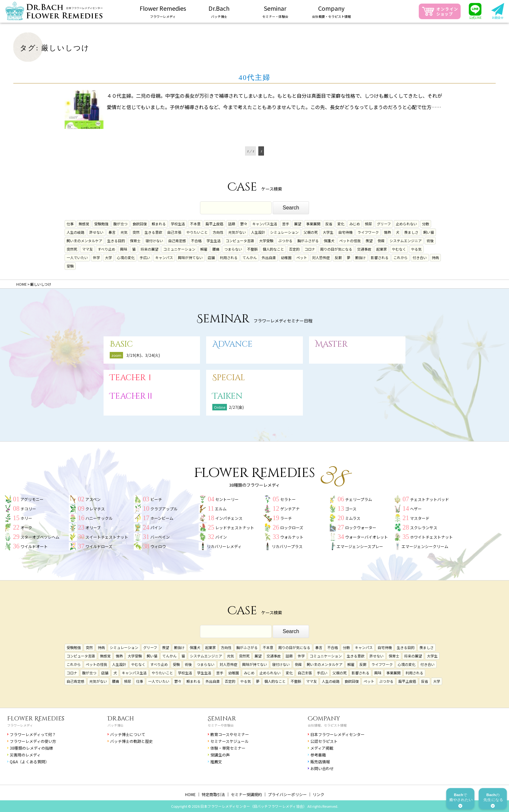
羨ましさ (411, 232)
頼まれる (159, 224)
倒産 (381, 241)
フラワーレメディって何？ (33, 734)
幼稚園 (286, 257)
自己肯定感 (177, 241)
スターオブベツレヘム (40, 537)
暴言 (112, 232)
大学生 (328, 232)
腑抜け (360, 257)
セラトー (288, 499)
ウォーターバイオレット (366, 537)
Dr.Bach (121, 719)
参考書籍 (318, 755)
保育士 (135, 241)
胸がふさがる (308, 241)
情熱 (387, 232)
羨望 (369, 241)
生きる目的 (116, 241)
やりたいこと (197, 232)
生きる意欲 (153, 232)
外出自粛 (269, 257)
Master (331, 344)
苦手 (286, 224)
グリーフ (384, 224)
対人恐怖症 (321, 257)
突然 (136, 232)
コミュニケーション (179, 249)
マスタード (420, 518)
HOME (190, 794)
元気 (124, 232)
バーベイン (160, 537)
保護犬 (329, 241)
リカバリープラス (287, 546)
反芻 (338, 257)
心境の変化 (126, 257)
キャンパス (164, 257)
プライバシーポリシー (287, 794)
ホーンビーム (162, 518)
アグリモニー (32, 499)
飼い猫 (429, 232)
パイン (156, 527)
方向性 (218, 232)
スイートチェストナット (107, 537)
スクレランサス (424, 527)
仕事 (70, 224)
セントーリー (227, 499)
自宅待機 (345, 232)
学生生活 (214, 241)
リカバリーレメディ (224, 546)
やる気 (416, 249)
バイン (221, 537)
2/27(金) (236, 407)
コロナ (310, 249)
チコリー (28, 509)
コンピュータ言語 (240, 241)
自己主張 (174, 232)
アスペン (93, 499)
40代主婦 (255, 77)
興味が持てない (190, 257)
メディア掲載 (322, 748)
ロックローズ (292, 527)
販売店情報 (320, 762)
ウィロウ (158, 546)
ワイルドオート (34, 546)
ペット (302, 257)
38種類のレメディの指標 (31, 748)
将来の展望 (149, 249)
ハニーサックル (99, 518)
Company (324, 719)
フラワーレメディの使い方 (33, 741)
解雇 (204, 249)
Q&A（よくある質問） (29, 762)
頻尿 (368, 224)
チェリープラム (359, 499)
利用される (229, 257)
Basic (121, 344)
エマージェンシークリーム (425, 546)
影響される (380, 257)
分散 (426, 224)
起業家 (382, 249)
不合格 (196, 241)
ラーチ (286, 518)
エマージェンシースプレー (360, 546)
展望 (298, 224)
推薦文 (216, 762)
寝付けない (154, 241)
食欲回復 (140, 224)
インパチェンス (229, 518)
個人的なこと (273, 249)
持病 (435, 257)
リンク (318, 794)
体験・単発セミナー (228, 748)
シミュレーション (284, 232)
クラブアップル (164, 509)
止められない (406, 224)
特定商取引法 (213, 794)
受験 (70, 266)
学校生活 (178, 224)
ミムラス (353, 518)
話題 (232, 224)
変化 (341, 224)
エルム (221, 509)
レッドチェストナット (235, 527)
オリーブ (93, 527)
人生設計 (258, 232)
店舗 (211, 257)
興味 (124, 249)
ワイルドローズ (99, 546)
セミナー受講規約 (246, 794)
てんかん (250, 257)
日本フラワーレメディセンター (337, 734)
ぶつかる (285, 241)
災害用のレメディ (25, 755)
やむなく (399, 249)
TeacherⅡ (132, 396)
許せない (96, 232)
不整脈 (252, 249)
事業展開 (313, 224)
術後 (430, 241)
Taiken (227, 396)
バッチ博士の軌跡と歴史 (131, 741)
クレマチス (95, 509)
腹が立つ (120, 224)
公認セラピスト (324, 741)
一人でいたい (77, 257)
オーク (26, 527)
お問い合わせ (322, 768)
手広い (145, 257)
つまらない (233, 249)
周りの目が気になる (336, 249)
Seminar (222, 719)
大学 (108, 257)
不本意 (195, 224)
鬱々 (244, 224)
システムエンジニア (406, 241)
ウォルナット (292, 537)
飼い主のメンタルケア (84, 241)
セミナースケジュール (230, 741)
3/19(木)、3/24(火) (143, 355)
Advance (232, 344)
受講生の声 (220, 755)
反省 (329, 224)
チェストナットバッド (429, 499)
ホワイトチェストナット (431, 537)
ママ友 (87, 249)
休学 (96, 257)
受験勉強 (101, 224)
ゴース (351, 509)
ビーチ (156, 499)
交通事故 (364, 249)
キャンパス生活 (265, 224)
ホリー (26, 518)
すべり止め (106, 249)
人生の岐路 (75, 232)
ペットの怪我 (350, 241)
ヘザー (416, 509)
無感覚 (84, 224)
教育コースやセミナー (230, 734)
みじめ (355, 224)
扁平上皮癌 (214, 224)
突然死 (72, 249)
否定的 (294, 249)
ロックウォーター (361, 527)
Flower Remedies (36, 719)
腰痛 (216, 249)
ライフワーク (368, 232)
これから (401, 257)
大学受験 (266, 241)
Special (229, 378)
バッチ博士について (128, 734)
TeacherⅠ (132, 378)
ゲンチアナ (290, 509)
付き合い (420, 257)
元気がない (237, 232)
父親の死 (311, 232)
